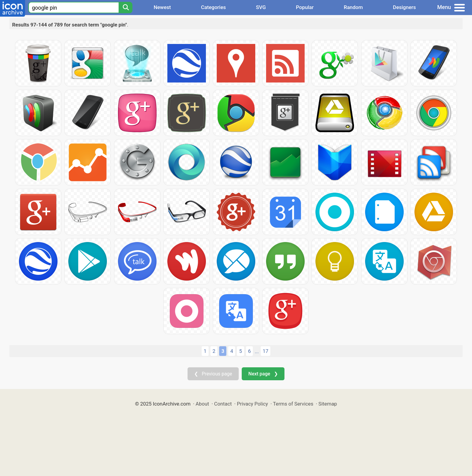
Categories (214, 7)
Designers (404, 7)
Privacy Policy (252, 404)
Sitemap (328, 404)
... (257, 351)
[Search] (126, 8)
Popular (305, 7)
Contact (223, 404)
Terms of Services (293, 404)
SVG (261, 7)
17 (266, 351)
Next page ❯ (263, 374)
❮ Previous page (213, 374)
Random (353, 7)
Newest (162, 7)
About (202, 404)
